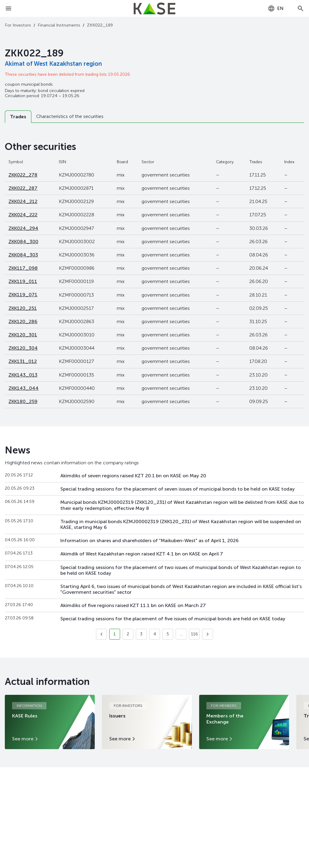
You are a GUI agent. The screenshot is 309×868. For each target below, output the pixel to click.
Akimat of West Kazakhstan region (53, 64)
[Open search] (301, 8)
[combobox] (276, 8)
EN (276, 8)
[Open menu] (8, 8)
